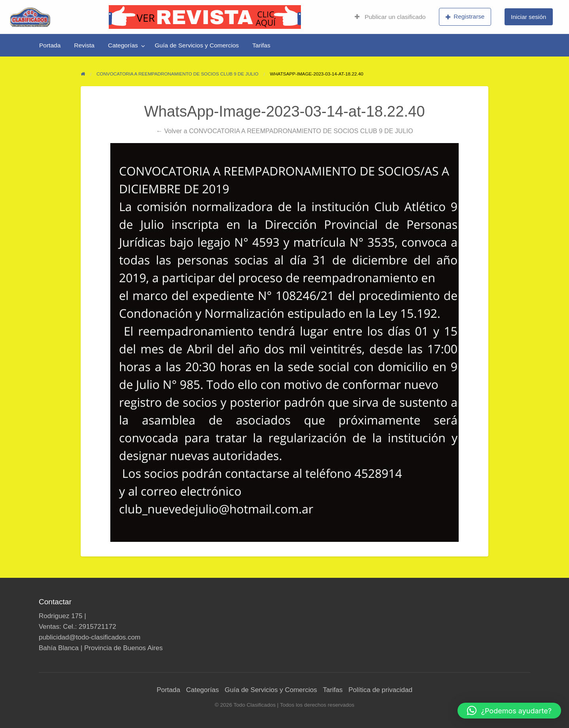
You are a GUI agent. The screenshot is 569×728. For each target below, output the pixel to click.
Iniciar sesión (528, 17)
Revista (84, 45)
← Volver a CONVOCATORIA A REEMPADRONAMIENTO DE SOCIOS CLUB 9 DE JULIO (285, 131)
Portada (50, 45)
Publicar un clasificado (390, 17)
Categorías (123, 45)
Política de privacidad (380, 690)
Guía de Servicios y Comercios (197, 45)
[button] (509, 711)
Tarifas (261, 45)
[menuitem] (390, 17)
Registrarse (465, 17)
